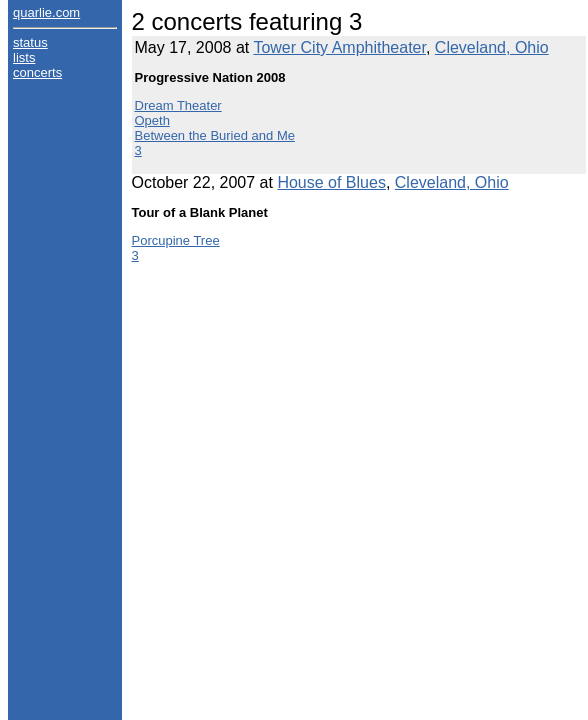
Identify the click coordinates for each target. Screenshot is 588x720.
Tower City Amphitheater (339, 47)
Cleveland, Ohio (492, 47)
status (30, 42)
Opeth (152, 120)
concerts (37, 72)
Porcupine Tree (176, 240)
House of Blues (331, 182)
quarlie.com (46, 12)
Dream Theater (178, 105)
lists (24, 57)
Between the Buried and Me (215, 135)
